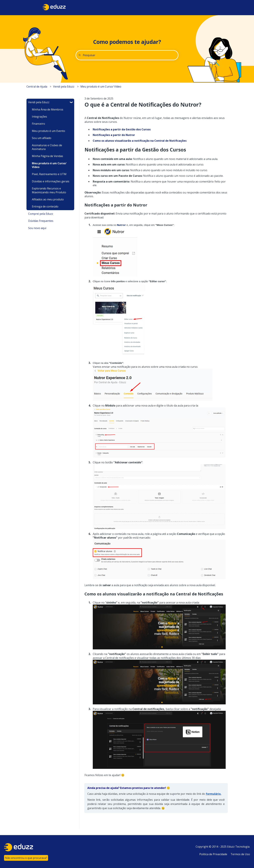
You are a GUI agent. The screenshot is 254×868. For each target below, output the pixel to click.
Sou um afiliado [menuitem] (42, 138)
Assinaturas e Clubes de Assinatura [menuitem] (47, 147)
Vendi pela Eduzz (64, 87)
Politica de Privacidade (213, 854)
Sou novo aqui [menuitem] (37, 228)
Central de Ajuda (37, 87)
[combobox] (127, 55)
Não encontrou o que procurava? (26, 858)
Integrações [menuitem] (39, 117)
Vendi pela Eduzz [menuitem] (39, 102)
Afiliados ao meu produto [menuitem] (48, 199)
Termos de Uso (240, 854)
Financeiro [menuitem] (38, 124)
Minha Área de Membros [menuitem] (48, 109)
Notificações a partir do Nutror (114, 135)
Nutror (121, 225)
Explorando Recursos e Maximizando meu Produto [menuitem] (49, 190)
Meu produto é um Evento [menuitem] (48, 131)
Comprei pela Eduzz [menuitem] (41, 214)
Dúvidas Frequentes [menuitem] (41, 221)
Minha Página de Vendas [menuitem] (47, 156)
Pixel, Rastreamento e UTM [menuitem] (49, 174)
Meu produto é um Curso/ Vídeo (101, 87)
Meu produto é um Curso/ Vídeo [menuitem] (49, 165)
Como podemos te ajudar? (127, 42)
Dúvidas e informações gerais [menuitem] (51, 181)
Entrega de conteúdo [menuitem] (45, 206)
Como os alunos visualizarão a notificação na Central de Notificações (140, 141)
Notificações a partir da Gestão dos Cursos (122, 129)
